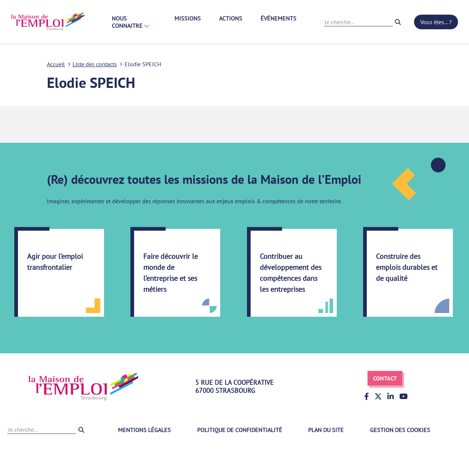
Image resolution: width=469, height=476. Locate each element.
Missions (188, 18)
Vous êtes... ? (436, 22)
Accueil (56, 64)
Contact (385, 378)
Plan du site (326, 430)
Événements (278, 18)
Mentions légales (144, 430)
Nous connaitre (130, 22)
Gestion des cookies (400, 430)
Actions (231, 18)
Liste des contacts (95, 64)
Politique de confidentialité (240, 430)
